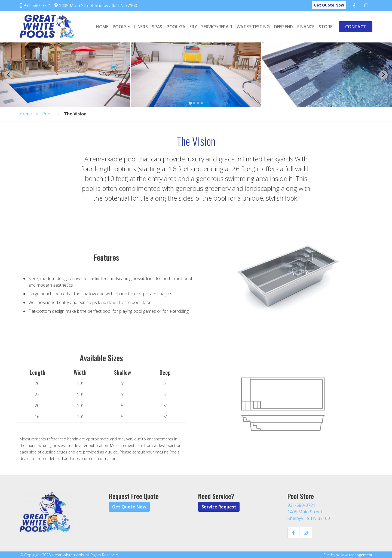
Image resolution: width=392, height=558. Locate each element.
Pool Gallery (182, 27)
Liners (141, 27)
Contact (356, 27)
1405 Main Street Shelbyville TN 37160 (96, 5)
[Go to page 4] (202, 103)
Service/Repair (217, 27)
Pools (120, 27)
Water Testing (253, 27)
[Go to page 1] (190, 103)
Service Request (219, 507)
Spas (157, 27)
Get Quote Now (329, 5)
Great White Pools (68, 555)
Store (325, 27)
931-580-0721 (35, 5)
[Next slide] (383, 75)
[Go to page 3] (198, 103)
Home (102, 27)
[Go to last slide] (9, 75)
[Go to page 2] (194, 103)
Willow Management (354, 555)
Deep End (284, 27)
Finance (306, 27)
